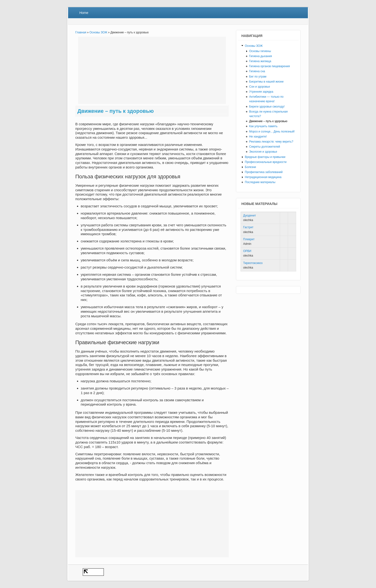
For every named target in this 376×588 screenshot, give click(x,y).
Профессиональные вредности (266, 162)
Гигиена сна (257, 71)
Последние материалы (260, 182)
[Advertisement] (152, 70)
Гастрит (248, 227)
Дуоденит (250, 216)
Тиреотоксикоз (253, 263)
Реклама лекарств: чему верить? (271, 142)
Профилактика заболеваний (264, 172)
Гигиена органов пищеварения (270, 66)
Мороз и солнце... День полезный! (272, 132)
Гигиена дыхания (261, 56)
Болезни (250, 167)
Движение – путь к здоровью (268, 121)
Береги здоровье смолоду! (267, 107)
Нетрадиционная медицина (263, 177)
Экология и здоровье (263, 152)
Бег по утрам (258, 77)
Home (84, 13)
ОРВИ (247, 251)
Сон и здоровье (260, 87)
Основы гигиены (260, 51)
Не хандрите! (258, 137)
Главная (81, 32)
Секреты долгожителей (265, 147)
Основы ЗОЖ (98, 32)
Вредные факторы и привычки (265, 157)
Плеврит (249, 239)
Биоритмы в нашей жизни (266, 82)
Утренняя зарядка (261, 92)
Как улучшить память (263, 126)
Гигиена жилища (260, 61)
